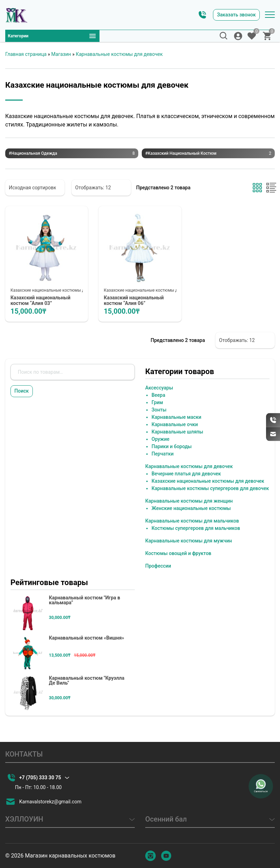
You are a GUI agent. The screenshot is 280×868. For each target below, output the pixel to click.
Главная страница (26, 54)
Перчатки (163, 455)
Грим (157, 404)
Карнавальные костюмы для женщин (189, 503)
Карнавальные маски (176, 419)
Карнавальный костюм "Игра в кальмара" (84, 602)
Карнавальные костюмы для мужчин (189, 542)
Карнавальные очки (175, 426)
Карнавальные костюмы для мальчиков (192, 523)
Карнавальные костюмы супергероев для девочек (210, 490)
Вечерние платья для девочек (186, 475)
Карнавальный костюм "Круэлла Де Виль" (87, 682)
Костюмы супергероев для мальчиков (196, 530)
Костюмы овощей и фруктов (178, 555)
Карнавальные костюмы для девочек (119, 54)
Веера (158, 397)
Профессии (158, 568)
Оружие (160, 441)
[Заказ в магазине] (35, 188)
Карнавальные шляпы (177, 433)
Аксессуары (159, 389)
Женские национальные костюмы (191, 510)
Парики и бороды (172, 448)
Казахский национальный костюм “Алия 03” (45, 301)
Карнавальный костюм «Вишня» (87, 640)
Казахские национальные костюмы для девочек (58, 290)
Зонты (159, 411)
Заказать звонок (229, 12)
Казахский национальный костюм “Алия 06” (138, 301)
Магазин (61, 54)
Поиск (26, 395)
